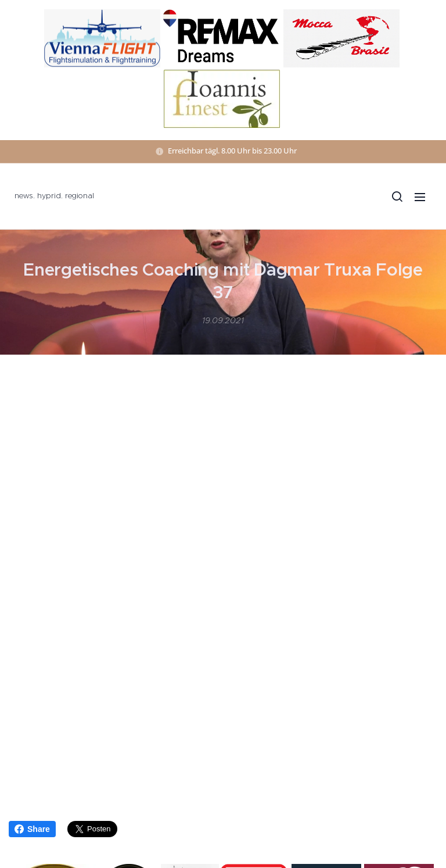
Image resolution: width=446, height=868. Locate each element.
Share (32, 829)
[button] (397, 197)
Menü (420, 197)
